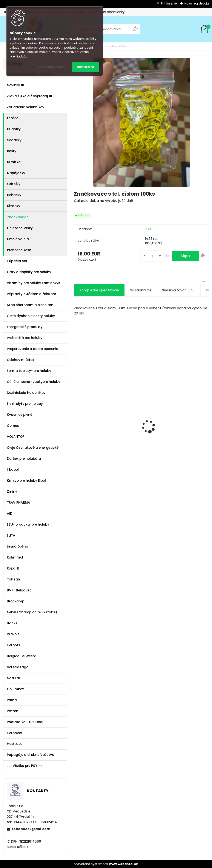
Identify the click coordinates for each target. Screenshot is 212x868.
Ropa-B (13, 568)
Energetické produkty (25, 327)
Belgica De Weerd (22, 656)
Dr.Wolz (13, 634)
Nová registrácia (197, 3)
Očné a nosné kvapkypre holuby (34, 382)
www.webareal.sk (123, 864)
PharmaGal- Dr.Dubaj (25, 722)
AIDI (10, 513)
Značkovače (18, 217)
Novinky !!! (15, 85)
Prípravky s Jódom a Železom (31, 294)
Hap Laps (15, 744)
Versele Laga (18, 667)
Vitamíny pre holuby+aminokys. (34, 283)
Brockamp (16, 601)
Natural (13, 678)
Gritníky (14, 184)
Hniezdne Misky (20, 228)
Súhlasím (85, 67)
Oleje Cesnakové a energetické (33, 448)
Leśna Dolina (18, 546)
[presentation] (76, 419)
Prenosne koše (19, 250)
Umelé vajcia (18, 239)
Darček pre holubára (24, 459)
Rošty (12, 151)
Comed (13, 426)
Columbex (15, 689)
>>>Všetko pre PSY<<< (25, 766)
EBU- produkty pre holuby (28, 524)
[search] (135, 31)
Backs (12, 623)
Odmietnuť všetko (51, 67)
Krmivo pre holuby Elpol (26, 480)
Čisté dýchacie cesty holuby (31, 316)
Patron (13, 711)
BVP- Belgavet (19, 590)
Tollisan (13, 579)
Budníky (14, 129)
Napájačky (16, 173)
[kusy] (152, 256)
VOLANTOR (16, 437)
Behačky (14, 195)
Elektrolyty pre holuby (25, 404)
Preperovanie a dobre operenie (32, 349)
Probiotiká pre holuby (25, 338)
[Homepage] (5, 12)
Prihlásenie (169, 3)
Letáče (13, 118)
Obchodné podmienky (107, 12)
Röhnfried (15, 557)
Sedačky (14, 140)
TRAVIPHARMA (18, 502)
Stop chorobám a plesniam (30, 305)
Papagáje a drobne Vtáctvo (31, 755)
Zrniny (12, 491)
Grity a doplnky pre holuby (29, 272)
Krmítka (14, 162)
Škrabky (14, 206)
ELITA (11, 535)
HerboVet (15, 733)
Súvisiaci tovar (179, 290)
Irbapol (13, 470)
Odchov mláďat (21, 360)
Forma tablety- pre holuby (29, 371)
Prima (12, 700)
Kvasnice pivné (20, 415)
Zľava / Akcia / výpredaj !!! (29, 96)
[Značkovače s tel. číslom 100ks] (141, 122)
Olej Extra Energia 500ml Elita (138, 404)
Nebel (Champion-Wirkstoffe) (32, 612)
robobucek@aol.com (31, 829)
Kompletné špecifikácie (99, 290)
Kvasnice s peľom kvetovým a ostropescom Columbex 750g (92, 403)
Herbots (14, 645)
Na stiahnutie (141, 290)
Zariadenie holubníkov (26, 107)
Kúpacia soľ (17, 261)
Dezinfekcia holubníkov (26, 393)
